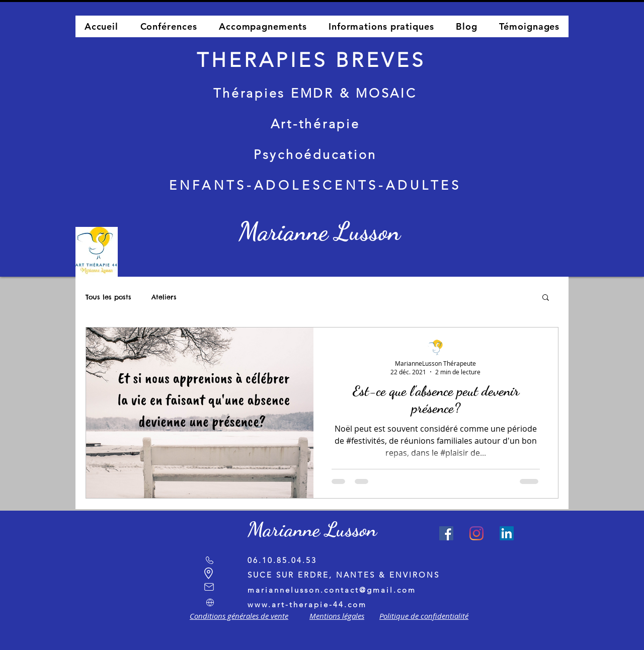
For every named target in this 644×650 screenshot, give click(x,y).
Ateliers (164, 297)
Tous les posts (108, 297)
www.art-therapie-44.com (307, 604)
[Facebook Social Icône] (446, 533)
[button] (546, 298)
